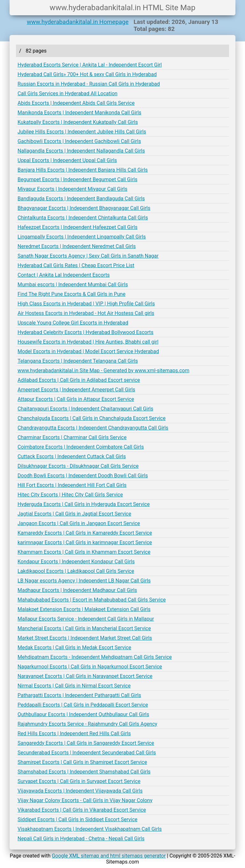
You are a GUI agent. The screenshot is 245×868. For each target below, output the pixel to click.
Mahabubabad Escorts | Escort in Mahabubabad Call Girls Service (92, 600)
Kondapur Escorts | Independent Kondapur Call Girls (76, 562)
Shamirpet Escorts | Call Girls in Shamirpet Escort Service (82, 762)
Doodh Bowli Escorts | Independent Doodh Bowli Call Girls (83, 476)
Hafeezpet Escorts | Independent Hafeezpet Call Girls (78, 227)
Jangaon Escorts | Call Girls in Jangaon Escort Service (79, 523)
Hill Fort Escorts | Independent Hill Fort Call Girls (72, 485)
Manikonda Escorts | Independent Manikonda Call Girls (79, 113)
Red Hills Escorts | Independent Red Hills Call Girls (74, 733)
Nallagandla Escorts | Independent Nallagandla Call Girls (81, 151)
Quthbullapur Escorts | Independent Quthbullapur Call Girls (83, 714)
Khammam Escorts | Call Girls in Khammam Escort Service (84, 552)
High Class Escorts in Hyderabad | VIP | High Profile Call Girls (86, 304)
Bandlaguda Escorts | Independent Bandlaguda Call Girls (81, 199)
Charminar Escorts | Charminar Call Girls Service (72, 437)
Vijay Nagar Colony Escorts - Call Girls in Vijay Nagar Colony (85, 800)
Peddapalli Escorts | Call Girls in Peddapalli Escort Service (83, 705)
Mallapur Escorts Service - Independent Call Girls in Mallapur (86, 619)
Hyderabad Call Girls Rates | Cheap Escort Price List (76, 265)
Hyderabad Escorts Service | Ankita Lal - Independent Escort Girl (90, 65)
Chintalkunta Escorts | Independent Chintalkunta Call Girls (83, 218)
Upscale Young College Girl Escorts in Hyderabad (73, 323)
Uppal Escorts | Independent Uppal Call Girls (67, 160)
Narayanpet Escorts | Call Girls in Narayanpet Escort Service (85, 676)
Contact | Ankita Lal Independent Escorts (64, 275)
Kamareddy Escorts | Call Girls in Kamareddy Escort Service (85, 533)
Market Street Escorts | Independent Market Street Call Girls (85, 638)
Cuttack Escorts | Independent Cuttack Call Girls (72, 456)
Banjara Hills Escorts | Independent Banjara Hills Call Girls (83, 170)
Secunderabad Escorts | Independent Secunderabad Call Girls (87, 753)
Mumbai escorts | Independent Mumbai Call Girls (73, 285)
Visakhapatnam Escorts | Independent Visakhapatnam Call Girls (90, 829)
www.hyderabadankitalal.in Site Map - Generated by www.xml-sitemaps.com (103, 370)
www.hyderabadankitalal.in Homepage (78, 22)
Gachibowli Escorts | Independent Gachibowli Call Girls (79, 141)
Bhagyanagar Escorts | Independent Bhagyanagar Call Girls (84, 208)
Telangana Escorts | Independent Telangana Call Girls (78, 361)
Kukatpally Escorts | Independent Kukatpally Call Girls (78, 122)
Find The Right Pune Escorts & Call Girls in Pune (71, 294)
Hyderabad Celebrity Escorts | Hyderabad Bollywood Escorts (85, 332)
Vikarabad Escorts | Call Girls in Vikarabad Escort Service (82, 810)
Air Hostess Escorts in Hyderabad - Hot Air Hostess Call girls (86, 313)
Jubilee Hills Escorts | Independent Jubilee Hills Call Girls (82, 132)
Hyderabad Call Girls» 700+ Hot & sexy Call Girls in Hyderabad (87, 74)
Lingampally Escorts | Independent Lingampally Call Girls (82, 237)
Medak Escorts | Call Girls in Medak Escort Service (74, 647)
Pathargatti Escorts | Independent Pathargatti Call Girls (79, 695)
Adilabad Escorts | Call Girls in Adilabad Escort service (79, 380)
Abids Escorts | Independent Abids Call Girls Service (76, 103)
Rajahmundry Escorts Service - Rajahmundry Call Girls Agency (87, 724)
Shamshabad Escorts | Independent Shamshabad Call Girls (84, 772)
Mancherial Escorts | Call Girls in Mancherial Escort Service (84, 628)
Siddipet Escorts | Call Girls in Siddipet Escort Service (78, 819)
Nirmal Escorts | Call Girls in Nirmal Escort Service (74, 686)
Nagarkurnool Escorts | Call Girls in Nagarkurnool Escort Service (90, 667)
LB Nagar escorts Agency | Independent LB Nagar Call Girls (84, 581)
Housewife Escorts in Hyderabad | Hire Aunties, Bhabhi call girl (88, 342)
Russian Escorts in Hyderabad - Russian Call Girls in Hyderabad (89, 84)
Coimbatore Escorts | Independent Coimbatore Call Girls (81, 447)
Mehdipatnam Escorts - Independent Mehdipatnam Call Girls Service (95, 657)
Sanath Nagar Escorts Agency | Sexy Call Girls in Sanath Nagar (88, 256)
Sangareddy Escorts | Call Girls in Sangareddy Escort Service (86, 743)
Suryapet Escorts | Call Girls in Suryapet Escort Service (79, 781)
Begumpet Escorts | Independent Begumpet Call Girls (78, 179)
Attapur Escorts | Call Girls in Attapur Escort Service (76, 399)
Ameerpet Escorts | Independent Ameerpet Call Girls (76, 390)
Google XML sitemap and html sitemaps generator (109, 856)
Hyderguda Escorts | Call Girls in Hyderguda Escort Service (84, 504)
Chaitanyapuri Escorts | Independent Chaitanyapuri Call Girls (85, 409)
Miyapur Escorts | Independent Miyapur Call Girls (72, 189)
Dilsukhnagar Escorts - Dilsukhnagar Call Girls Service (78, 466)
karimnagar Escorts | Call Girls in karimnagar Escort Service (85, 542)
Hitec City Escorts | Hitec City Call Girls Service (70, 495)
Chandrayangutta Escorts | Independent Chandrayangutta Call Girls (93, 428)
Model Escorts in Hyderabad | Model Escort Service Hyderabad (88, 351)
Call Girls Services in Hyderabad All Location (67, 93)
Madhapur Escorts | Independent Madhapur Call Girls (77, 590)
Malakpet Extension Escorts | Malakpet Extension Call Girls (84, 609)
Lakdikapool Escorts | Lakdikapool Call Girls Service (76, 571)
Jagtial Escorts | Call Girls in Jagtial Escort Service (74, 514)
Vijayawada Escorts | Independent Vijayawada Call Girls (80, 791)
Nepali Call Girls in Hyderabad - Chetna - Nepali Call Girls (81, 839)
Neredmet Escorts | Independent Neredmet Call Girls (77, 246)
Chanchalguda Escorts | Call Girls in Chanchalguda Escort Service (92, 418)
